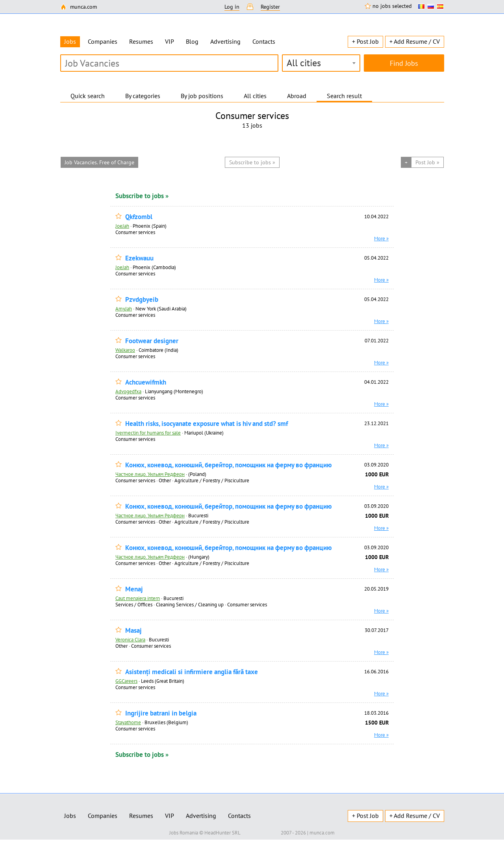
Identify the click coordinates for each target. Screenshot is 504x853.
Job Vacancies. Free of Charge (99, 162)
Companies (103, 41)
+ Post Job (365, 41)
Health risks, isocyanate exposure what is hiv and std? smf (207, 424)
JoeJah (122, 226)
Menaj (134, 589)
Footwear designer (152, 341)
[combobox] (321, 63)
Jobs (70, 816)
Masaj (133, 631)
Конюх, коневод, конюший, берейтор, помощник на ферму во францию (228, 465)
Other (165, 480)
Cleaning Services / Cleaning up (190, 604)
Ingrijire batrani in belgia (161, 713)
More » (381, 238)
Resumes (141, 41)
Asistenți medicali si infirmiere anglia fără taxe (192, 672)
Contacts (264, 41)
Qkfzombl (139, 217)
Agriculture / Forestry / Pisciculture (212, 480)
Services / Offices (134, 604)
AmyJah (124, 308)
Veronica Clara (130, 639)
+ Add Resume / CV (415, 41)
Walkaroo (125, 350)
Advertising (225, 41)
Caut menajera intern (138, 598)
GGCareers (126, 681)
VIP (170, 41)
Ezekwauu (139, 258)
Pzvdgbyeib (142, 300)
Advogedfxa (128, 391)
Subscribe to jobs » (142, 196)
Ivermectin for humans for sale (148, 433)
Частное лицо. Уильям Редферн (150, 474)
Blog (192, 41)
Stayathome (128, 722)
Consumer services (135, 232)
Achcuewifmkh (146, 382)
